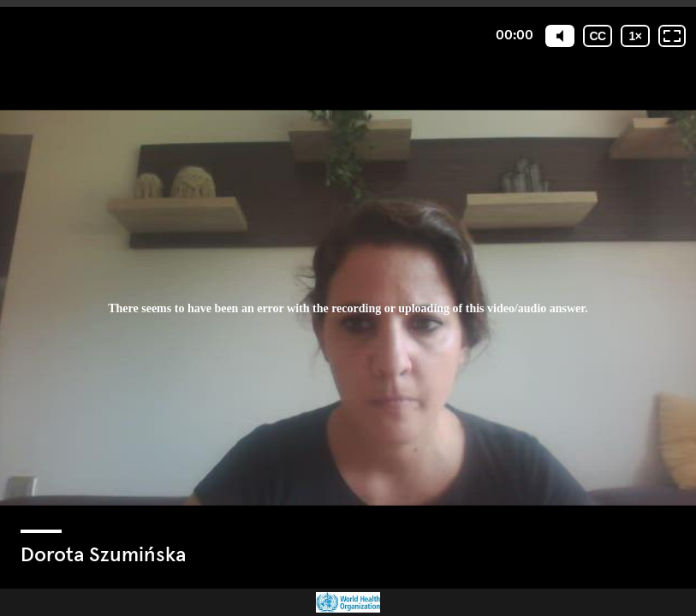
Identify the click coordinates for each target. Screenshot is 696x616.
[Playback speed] (635, 36)
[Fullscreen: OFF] (672, 36)
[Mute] (560, 36)
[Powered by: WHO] (348, 602)
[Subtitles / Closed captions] (598, 36)
